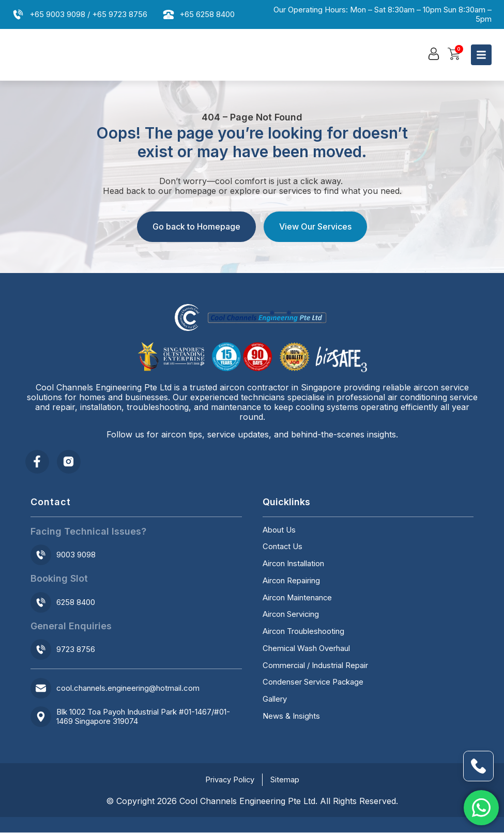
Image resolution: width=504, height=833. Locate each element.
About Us (279, 531)
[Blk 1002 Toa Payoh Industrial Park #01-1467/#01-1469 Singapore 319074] (41, 717)
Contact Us (283, 548)
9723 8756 (76, 650)
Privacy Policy (230, 780)
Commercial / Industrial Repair (316, 668)
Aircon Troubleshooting (304, 633)
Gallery (275, 702)
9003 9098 (76, 555)
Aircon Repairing (292, 582)
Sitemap (285, 780)
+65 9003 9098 (57, 14)
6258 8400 (76, 603)
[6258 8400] (41, 603)
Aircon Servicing (291, 616)
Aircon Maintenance (298, 599)
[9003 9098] (41, 555)
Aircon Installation (294, 565)
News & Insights (291, 719)
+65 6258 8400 (207, 14)
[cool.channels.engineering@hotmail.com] (41, 689)
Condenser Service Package (314, 685)
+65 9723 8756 (120, 14)
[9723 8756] (41, 650)
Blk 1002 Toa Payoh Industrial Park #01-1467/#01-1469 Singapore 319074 (143, 717)
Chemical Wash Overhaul (307, 650)
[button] (433, 54)
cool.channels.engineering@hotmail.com (128, 688)
